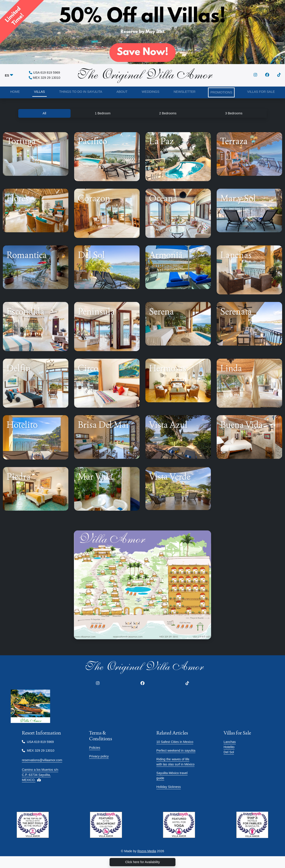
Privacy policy (99, 756)
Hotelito (229, 747)
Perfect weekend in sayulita (176, 751)
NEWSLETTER (185, 92)
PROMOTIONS (221, 92)
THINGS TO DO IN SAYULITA (81, 92)
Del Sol (229, 752)
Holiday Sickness (169, 787)
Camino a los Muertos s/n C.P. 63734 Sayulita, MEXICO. (40, 775)
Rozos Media (147, 851)
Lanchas (230, 742)
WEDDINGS (150, 92)
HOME (15, 92)
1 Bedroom (103, 113)
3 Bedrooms (234, 113)
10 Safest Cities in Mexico (175, 742)
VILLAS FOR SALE (261, 92)
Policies (95, 748)
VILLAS (40, 92)
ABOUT (122, 92)
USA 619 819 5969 (44, 73)
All (44, 113)
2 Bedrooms (168, 113)
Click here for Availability (142, 862)
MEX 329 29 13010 (45, 78)
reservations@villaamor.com (42, 760)
